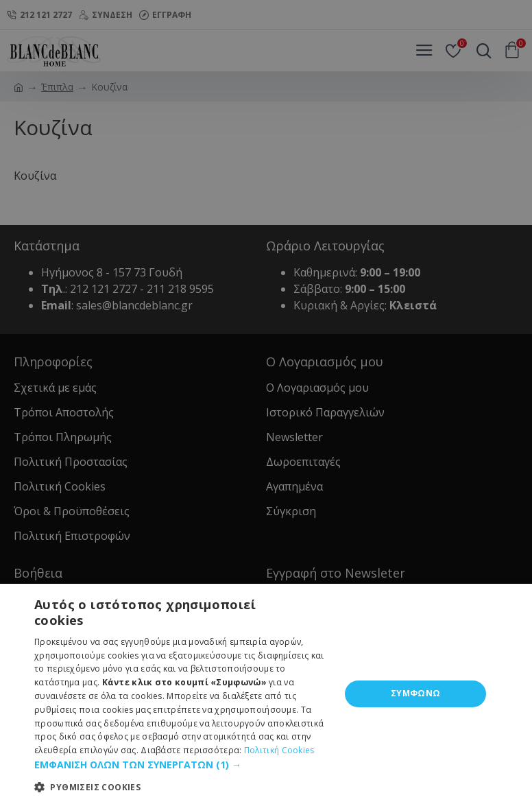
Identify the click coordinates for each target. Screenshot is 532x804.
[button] (183, 765)
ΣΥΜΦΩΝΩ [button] (416, 693)
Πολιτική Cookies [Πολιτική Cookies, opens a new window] (279, 750)
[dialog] (266, 402)
